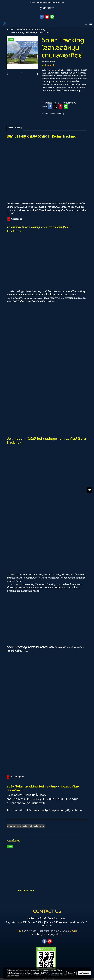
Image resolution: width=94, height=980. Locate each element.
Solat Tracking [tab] (15, 128)
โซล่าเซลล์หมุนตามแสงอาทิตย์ (57, 439)
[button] (85, 24)
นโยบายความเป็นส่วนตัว (55, 973)
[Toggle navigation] (91, 24)
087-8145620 (62, 931)
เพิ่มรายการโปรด (50, 103)
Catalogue (17, 219)
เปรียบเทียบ (70, 103)
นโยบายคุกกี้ (15, 976)
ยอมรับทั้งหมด (84, 973)
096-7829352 (46, 931)
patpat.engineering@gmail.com (50, 2)
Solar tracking (58, 114)
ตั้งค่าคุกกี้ (71, 973)
